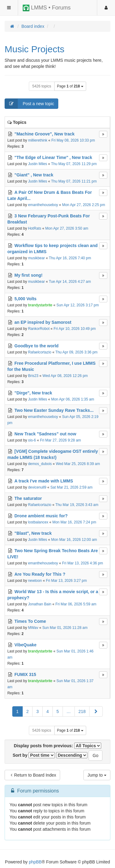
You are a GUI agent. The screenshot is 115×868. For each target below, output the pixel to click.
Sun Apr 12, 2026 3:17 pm (78, 305)
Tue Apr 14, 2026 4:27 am (70, 282)
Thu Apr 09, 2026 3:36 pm (76, 352)
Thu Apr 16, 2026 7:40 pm (70, 258)
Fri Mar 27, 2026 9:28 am (60, 440)
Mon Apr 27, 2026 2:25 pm (84, 205)
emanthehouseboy (43, 205)
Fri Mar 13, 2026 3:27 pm (67, 581)
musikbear (36, 258)
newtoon (35, 581)
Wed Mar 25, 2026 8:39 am (78, 464)
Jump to (97, 775)
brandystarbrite (40, 305)
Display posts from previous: (57, 746)
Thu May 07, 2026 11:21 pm (74, 181)
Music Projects (34, 49)
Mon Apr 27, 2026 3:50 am (67, 228)
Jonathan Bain (40, 604)
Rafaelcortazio (40, 352)
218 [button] (82, 711)
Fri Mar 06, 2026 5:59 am (76, 604)
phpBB (35, 862)
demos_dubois (40, 464)
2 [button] (28, 711)
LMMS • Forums (47, 8)
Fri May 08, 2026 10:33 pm (73, 140)
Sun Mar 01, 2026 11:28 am (65, 628)
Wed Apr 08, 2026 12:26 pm (65, 376)
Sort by (34, 755)
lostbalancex (38, 522)
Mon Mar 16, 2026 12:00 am (74, 540)
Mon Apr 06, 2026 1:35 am (73, 399)
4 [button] (48, 711)
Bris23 (33, 376)
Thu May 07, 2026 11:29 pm (74, 164)
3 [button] (37, 711)
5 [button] (58, 711)
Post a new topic (30, 104)
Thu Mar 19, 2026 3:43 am (77, 505)
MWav (33, 628)
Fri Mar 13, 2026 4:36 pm (83, 563)
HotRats (34, 228)
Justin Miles (37, 164)
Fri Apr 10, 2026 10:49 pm (75, 329)
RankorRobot (39, 329)
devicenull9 (37, 487)
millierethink (38, 140)
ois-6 (32, 440)
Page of (70, 86)
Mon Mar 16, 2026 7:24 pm (74, 522)
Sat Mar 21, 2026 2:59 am (71, 487)
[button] (96, 711)
